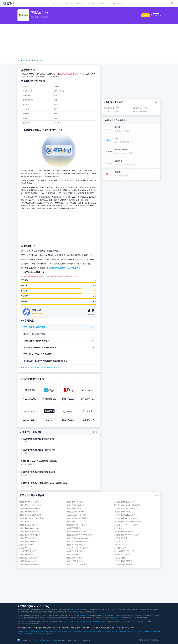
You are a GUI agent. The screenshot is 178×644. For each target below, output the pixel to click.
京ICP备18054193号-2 (82, 640)
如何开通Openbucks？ (28, 561)
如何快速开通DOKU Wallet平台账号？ (128, 522)
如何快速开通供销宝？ (28, 545)
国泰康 (147, 631)
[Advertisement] (89, 42)
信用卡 (77, 621)
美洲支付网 (66, 628)
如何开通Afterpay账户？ (76, 545)
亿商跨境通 (52, 631)
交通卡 (83, 621)
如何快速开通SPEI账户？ (29, 538)
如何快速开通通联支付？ (29, 558)
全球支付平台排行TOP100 (126, 628)
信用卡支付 (39, 367)
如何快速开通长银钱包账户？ (125, 512)
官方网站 (145, 15)
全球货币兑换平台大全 (108, 628)
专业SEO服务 (83, 631)
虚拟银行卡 (96, 621)
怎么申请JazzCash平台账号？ (78, 548)
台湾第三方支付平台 (112, 111)
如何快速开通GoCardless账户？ (79, 538)
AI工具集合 (45, 631)
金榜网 (124, 631)
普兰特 (143, 631)
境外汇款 (153, 615)
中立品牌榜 (108, 631)
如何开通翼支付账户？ (122, 554)
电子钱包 (71, 621)
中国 (29, 367)
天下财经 (129, 631)
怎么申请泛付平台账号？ (29, 551)
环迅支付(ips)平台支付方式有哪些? (38, 354)
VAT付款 (106, 615)
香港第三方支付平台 (140, 108)
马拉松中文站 (96, 631)
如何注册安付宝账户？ (75, 561)
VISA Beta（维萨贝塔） (38, 633)
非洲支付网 (56, 628)
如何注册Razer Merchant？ (30, 528)
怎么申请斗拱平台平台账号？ (125, 551)
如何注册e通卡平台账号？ (29, 512)
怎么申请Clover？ (26, 548)
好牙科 (102, 631)
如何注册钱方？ (25, 522)
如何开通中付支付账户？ (76, 551)
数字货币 (105, 621)
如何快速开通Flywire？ (75, 505)
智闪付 (26, 631)
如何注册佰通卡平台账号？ (30, 525)
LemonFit (22, 633)
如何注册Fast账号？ (27, 554)
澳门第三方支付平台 (140, 111)
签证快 (89, 631)
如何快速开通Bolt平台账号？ (77, 518)
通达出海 (39, 631)
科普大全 (114, 631)
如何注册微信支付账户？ (123, 564)
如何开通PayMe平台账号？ (30, 508)
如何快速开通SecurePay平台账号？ (80, 535)
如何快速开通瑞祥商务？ (123, 561)
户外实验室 (75, 631)
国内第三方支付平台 (112, 108)
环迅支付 (51, 367)
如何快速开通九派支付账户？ (125, 502)
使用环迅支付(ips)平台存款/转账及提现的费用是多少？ (46, 361)
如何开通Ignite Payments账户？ (126, 525)
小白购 (120, 631)
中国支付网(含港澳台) (25, 628)
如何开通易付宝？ (120, 558)
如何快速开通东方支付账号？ (30, 531)
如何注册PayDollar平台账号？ (125, 508)
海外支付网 (95, 628)
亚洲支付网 (38, 628)
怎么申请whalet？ (121, 528)
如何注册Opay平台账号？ (29, 564)
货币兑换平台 (116, 618)
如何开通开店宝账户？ (75, 528)
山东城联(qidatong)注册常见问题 (127, 505)
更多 (95, 432)
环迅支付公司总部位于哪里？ (35, 327)
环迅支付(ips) (38, 61)
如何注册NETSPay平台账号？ (78, 525)
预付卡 (89, 621)
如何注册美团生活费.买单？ (77, 541)
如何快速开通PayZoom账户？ (125, 515)
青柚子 (155, 631)
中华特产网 (32, 631)
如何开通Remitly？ (74, 508)
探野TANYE (49, 633)
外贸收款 (45, 367)
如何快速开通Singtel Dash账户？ (127, 518)
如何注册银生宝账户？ (122, 538)
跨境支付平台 (82, 615)
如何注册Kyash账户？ (75, 558)
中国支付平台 (27, 61)
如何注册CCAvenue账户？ (30, 502)
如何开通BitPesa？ (121, 545)
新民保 (28, 633)
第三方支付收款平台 (74, 610)
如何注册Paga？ (120, 548)
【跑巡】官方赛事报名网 (64, 631)
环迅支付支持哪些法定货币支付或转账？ (40, 348)
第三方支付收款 (144, 640)
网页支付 (57, 367)
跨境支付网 (86, 628)
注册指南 (156, 15)
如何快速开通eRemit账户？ (124, 531)
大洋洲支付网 (76, 628)
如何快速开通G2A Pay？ (76, 512)
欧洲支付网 (47, 628)
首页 (19, 61)
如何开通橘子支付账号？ (76, 502)
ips (26, 367)
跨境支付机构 (155, 640)
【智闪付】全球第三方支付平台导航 (45, 640)
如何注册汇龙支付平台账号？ (78, 564)
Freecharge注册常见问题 (76, 515)
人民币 (33, 367)
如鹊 (151, 631)
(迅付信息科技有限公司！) (70, 74)
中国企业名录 (136, 631)
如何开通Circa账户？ (122, 541)
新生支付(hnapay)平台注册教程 (32, 518)
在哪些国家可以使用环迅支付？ (36, 341)
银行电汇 (63, 621)
